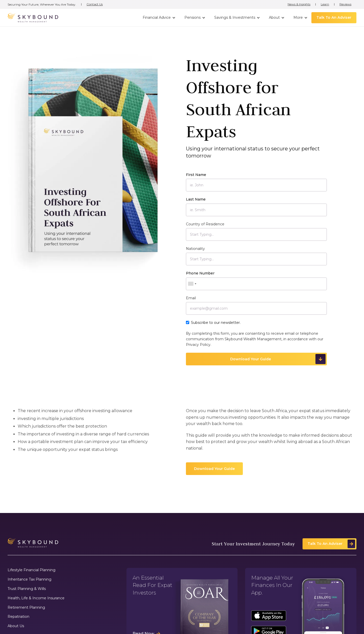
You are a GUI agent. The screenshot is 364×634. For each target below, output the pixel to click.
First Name (196, 175)
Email (191, 298)
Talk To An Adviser (334, 17)
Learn (325, 4)
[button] (158, 18)
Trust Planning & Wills (27, 589)
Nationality (195, 249)
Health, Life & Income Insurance (36, 598)
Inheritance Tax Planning (29, 579)
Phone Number (200, 273)
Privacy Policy (198, 345)
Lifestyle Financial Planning (31, 570)
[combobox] (192, 284)
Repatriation (18, 617)
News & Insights (299, 4)
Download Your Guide (214, 469)
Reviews (345, 4)
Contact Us (95, 4)
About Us (16, 626)
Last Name (196, 199)
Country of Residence (205, 224)
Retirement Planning (26, 608)
